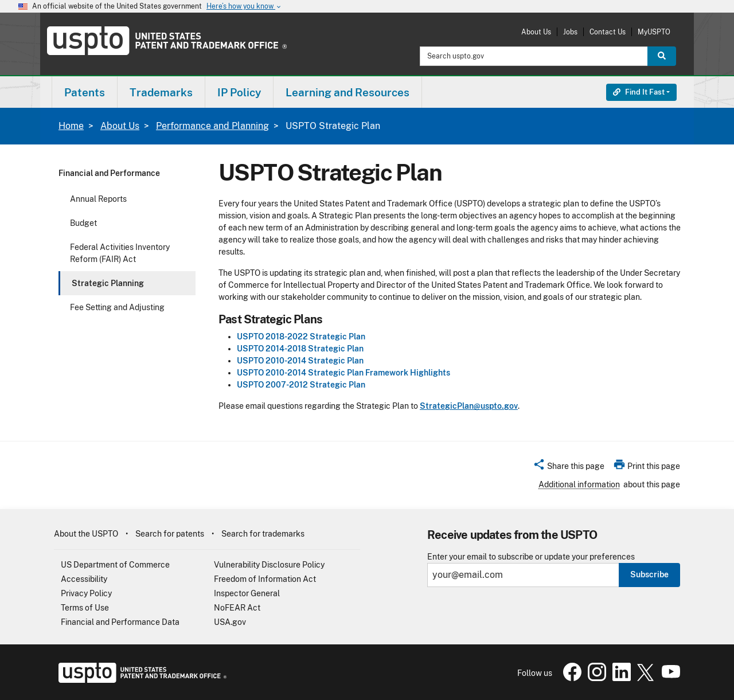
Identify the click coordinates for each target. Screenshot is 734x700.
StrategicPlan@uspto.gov (469, 406)
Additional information (579, 484)
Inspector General (247, 593)
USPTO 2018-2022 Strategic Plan (301, 337)
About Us (536, 32)
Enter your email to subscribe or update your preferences (531, 557)
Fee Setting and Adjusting (117, 307)
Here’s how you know (244, 7)
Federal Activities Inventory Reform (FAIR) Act (120, 253)
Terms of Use (85, 608)
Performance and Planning (212, 126)
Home (71, 126)
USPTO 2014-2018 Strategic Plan (300, 349)
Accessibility (84, 579)
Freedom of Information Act (265, 579)
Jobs (570, 32)
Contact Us (608, 32)
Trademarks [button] (161, 92)
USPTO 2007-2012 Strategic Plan (301, 385)
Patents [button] (85, 92)
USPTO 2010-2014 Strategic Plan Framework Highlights (343, 373)
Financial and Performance (109, 173)
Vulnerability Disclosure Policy (269, 565)
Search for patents (170, 534)
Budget (83, 223)
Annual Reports (98, 199)
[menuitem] (85, 92)
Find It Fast (639, 92)
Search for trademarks (263, 534)
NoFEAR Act (237, 608)
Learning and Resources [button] (348, 92)
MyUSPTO (654, 32)
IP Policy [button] (239, 92)
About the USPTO (86, 534)
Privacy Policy (86, 593)
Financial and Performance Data (120, 622)
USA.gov (230, 622)
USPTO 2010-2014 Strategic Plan (300, 361)
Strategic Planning (108, 283)
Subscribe (649, 574)
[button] (569, 468)
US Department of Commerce (115, 565)
